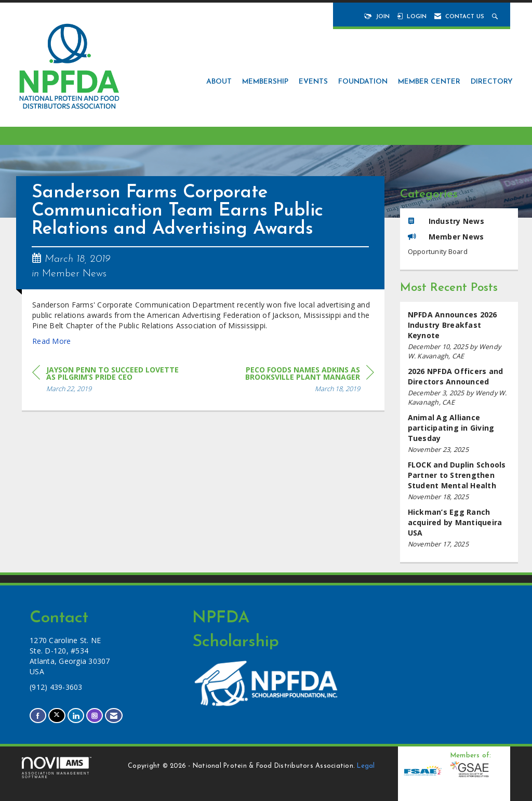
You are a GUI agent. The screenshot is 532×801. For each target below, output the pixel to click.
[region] (296, 381)
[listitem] (459, 335)
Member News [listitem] (446, 237)
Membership (265, 82)
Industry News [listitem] (446, 221)
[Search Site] (496, 17)
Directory (492, 82)
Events (313, 82)
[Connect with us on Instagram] (95, 716)
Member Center (429, 82)
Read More (51, 341)
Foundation (363, 82)
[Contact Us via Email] (114, 716)
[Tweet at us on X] (57, 716)
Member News (74, 274)
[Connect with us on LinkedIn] (76, 716)
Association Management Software (57, 768)
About (219, 82)
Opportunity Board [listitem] (438, 252)
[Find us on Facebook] (38, 716)
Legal (366, 766)
